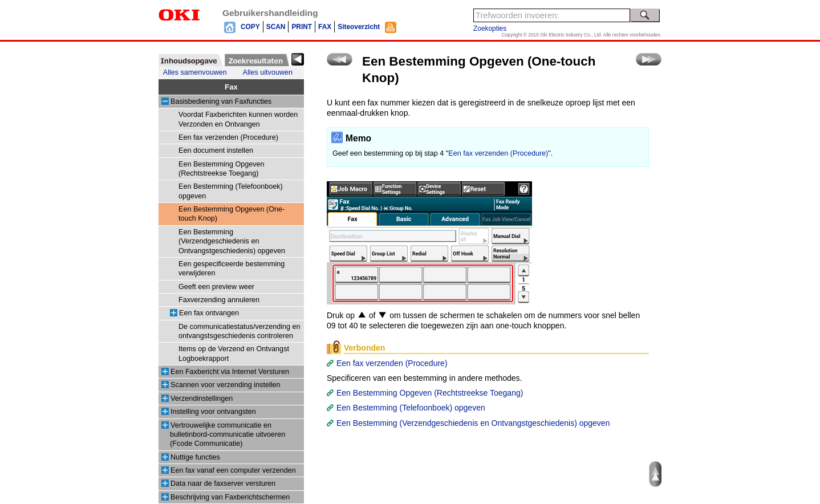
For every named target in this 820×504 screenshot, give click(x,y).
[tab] (191, 60)
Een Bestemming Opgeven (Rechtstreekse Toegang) (430, 393)
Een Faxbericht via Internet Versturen (230, 372)
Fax (231, 87)
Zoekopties (490, 29)
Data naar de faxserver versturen (223, 483)
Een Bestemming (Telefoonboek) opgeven (411, 408)
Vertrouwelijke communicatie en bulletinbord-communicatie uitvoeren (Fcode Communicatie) (228, 435)
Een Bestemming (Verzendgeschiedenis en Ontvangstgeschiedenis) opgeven (232, 241)
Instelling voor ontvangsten (213, 412)
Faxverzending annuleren (219, 300)
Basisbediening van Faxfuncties (221, 101)
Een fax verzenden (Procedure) (228, 137)
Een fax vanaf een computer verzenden (233, 470)
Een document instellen (216, 151)
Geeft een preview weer (216, 287)
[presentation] (191, 60)
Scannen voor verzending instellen (226, 385)
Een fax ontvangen (209, 313)
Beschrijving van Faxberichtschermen (230, 497)
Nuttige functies (195, 457)
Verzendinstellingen (202, 399)
